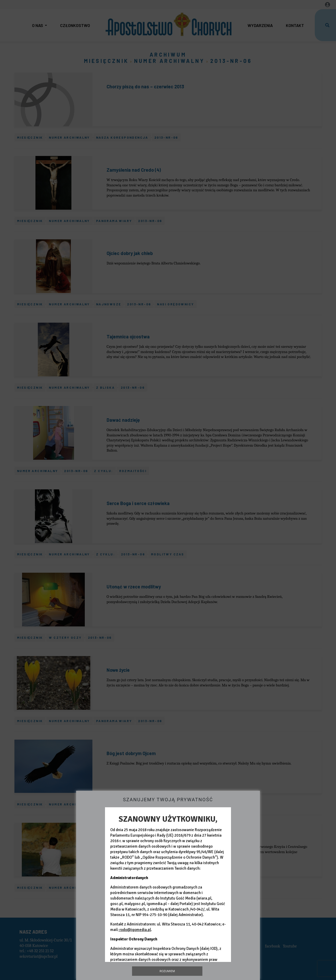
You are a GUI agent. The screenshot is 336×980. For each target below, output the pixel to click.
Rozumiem (167, 971)
